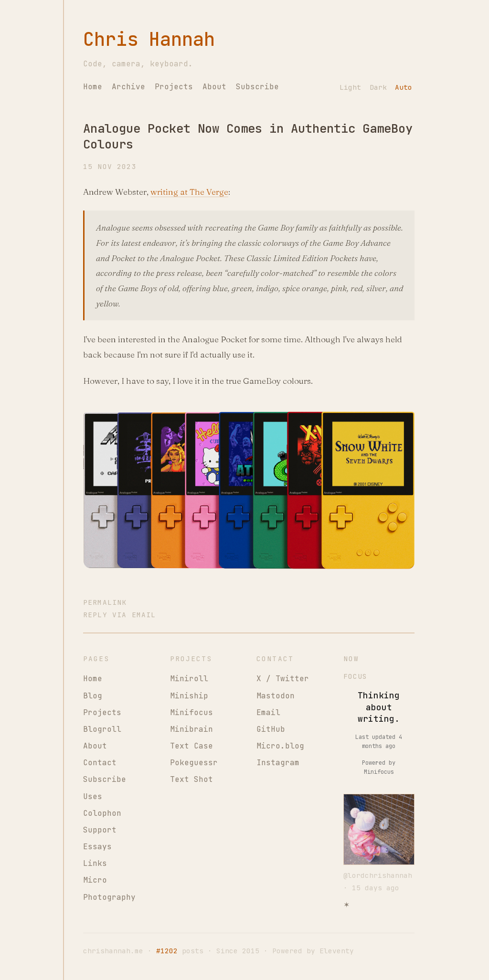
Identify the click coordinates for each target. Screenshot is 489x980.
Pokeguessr (194, 763)
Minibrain (191, 729)
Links (95, 863)
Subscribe (257, 87)
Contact (100, 763)
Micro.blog (280, 746)
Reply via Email (119, 615)
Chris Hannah (149, 39)
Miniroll (189, 679)
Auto (404, 87)
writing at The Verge (189, 192)
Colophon (102, 813)
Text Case (191, 746)
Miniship (189, 696)
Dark (378, 87)
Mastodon (276, 696)
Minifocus (191, 712)
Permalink (105, 602)
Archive (128, 87)
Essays (97, 847)
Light (350, 87)
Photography (109, 897)
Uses (93, 796)
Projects (174, 87)
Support (100, 830)
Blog (93, 696)
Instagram (278, 763)
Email (268, 712)
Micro (95, 880)
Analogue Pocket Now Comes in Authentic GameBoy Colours (248, 136)
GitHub (271, 729)
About (214, 87)
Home (93, 87)
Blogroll (102, 729)
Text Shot (191, 779)
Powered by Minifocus (379, 767)
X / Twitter (283, 679)
